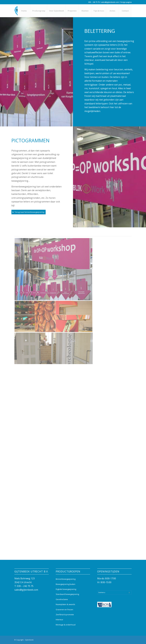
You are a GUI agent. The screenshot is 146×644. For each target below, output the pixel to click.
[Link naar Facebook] (121, 639)
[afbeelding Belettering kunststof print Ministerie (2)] (54, 254)
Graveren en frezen (64, 609)
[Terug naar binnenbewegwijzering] (29, 212)
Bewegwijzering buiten (66, 584)
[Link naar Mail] (129, 639)
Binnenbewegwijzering (66, 579)
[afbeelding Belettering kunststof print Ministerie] (54, 285)
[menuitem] (24, 11)
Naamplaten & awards (65, 604)
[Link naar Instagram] (125, 639)
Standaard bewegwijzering (67, 594)
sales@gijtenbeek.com (110, 2)
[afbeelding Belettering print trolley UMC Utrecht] (54, 317)
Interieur (59, 620)
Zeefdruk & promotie (65, 615)
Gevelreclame (62, 599)
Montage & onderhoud (66, 625)
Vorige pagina (126, 2)
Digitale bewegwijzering (66, 589)
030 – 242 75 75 (94, 2)
